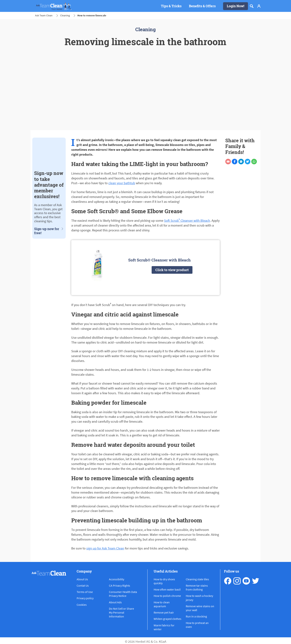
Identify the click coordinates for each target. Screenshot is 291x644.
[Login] (259, 6)
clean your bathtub (122, 183)
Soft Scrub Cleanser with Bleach (187, 221)
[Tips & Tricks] (171, 6)
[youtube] (246, 581)
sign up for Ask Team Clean (105, 548)
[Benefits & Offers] (202, 6)
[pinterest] (256, 581)
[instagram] (237, 581)
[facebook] (228, 581)
